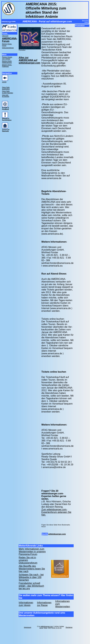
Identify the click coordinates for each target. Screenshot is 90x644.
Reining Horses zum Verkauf (7, 58)
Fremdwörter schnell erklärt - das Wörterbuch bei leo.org (31, 586)
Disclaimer (69, 627)
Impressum (27, 627)
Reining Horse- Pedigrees (7, 66)
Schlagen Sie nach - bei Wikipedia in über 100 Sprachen (31, 577)
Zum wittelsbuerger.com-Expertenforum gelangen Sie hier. (56, 512)
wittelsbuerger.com (57, 534)
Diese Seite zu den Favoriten (8, 92)
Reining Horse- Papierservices (7, 62)
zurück (4, 82)
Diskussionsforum (8, 48)
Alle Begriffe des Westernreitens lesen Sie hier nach (32, 569)
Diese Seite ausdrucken (6, 88)
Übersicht (5, 36)
